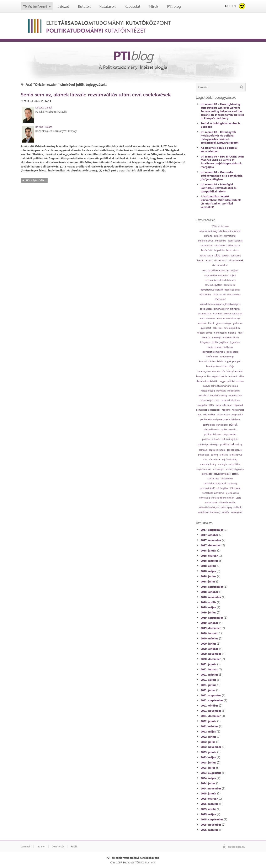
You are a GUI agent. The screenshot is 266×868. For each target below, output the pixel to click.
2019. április (208, 602)
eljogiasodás (206, 309)
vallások (237, 507)
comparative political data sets (220, 280)
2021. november (211, 711)
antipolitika (220, 241)
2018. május (208, 571)
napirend (238, 405)
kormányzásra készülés (209, 372)
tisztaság (232, 483)
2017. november (211, 540)
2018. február (209, 556)
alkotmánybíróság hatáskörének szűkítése (220, 231)
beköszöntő (207, 250)
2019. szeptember (212, 618)
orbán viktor (209, 415)
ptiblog (214, 455)
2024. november (211, 788)
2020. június (208, 644)
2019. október (209, 623)
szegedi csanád (204, 469)
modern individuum (231, 400)
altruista (208, 236)
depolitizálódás (232, 290)
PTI (133, 55)
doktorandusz (234, 295)
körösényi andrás (232, 371)
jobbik (215, 342)
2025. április (208, 809)
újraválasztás (232, 493)
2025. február (209, 799)
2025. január (209, 793)
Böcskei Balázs (44, 127)
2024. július (208, 783)
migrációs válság (219, 396)
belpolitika (219, 250)
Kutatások (107, 6)
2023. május (208, 757)
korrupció (201, 376)
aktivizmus (223, 226)
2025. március (209, 804)
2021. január (209, 664)
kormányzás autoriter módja (220, 366)
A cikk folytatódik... (34, 180)
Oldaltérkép (58, 847)
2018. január (209, 550)
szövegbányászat (222, 474)
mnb (217, 400)
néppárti (226, 410)
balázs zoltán (233, 246)
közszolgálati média (217, 376)
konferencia (212, 357)
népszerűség (238, 410)
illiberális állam (231, 338)
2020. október (209, 649)
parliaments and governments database (220, 419)
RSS (74, 847)
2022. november (211, 747)
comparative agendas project (220, 270)
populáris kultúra (217, 450)
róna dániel (215, 460)
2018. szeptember (212, 587)
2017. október (209, 535)
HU (227, 6)
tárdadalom (227, 479)
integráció (205, 342)
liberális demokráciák (207, 381)
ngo (199, 415)
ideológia (217, 338)
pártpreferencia (211, 430)
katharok (228, 347)
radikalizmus (236, 455)
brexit (200, 260)
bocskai (225, 256)
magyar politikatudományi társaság (220, 386)
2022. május (208, 731)
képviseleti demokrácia (213, 352)
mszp (218, 405)
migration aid (235, 396)
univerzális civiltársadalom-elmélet (217, 498)
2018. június (208, 576)
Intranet (41, 847)
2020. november (211, 654)
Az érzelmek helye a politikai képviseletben (219, 150)
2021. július (208, 690)
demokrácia (230, 285)
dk (225, 295)
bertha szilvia (206, 256)
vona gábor (237, 512)
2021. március (209, 675)
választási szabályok (209, 507)
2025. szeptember (212, 819)
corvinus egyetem (213, 285)
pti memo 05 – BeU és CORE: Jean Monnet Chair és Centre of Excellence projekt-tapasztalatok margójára (222, 162)
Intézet (63, 6)
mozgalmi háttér (206, 405)
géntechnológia (224, 323)
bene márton (233, 250)
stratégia (222, 464)
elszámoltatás (205, 314)
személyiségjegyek (235, 469)
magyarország (208, 391)
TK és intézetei (35, 7)
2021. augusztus (211, 695)
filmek (211, 323)
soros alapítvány (208, 464)
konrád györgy (227, 357)
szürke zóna (213, 479)
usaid (238, 498)
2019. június (208, 612)
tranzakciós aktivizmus (213, 493)
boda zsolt (236, 256)
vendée (226, 512)
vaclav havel (211, 503)
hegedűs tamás (204, 333)
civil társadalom (220, 265)
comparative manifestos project (220, 275)
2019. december (211, 628)
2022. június (208, 737)
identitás (206, 338)
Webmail (26, 847)
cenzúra (209, 260)
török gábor (223, 488)
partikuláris (222, 425)
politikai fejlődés (230, 439)
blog (217, 255)
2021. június (208, 685)
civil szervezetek (235, 260)
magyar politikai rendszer (232, 381)
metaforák (204, 396)
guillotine (238, 323)
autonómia (220, 246)
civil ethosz (220, 260)
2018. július (208, 581)
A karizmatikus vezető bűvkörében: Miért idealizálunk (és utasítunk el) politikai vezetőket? (221, 202)
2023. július (208, 768)
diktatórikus (205, 295)
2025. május (208, 814)
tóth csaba (235, 488)
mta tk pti (227, 405)
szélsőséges (218, 469)
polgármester (230, 434)
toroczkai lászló (207, 488)
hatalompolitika (232, 328)
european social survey (228, 318)
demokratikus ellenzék (212, 290)
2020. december (211, 659)
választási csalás (227, 503)
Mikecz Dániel (44, 107)
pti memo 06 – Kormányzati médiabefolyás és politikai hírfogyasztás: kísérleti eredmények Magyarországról (220, 137)
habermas (217, 328)
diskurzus (217, 295)
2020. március (209, 638)
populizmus (234, 450)
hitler (241, 333)
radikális (224, 455)
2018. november (211, 597)
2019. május (208, 607)
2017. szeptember (212, 530)
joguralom (235, 342)
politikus (203, 450)
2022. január (209, 721)
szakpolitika (234, 464)
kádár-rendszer (215, 347)
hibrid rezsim (220, 333)
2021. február (209, 669)
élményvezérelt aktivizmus (227, 309)
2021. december (211, 716)
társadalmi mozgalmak (215, 483)
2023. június (208, 762)
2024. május (208, 778)
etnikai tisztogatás (233, 314)
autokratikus (206, 246)
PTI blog (174, 6)
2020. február (209, 633)
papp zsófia (237, 415)
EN (234, 6)
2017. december (211, 545)
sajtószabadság (230, 460)
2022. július (208, 742)
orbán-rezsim (223, 415)
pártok (233, 425)
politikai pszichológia (208, 445)
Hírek (154, 6)
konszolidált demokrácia (211, 361)
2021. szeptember (212, 700)
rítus (205, 460)
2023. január (209, 752)
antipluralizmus (205, 241)
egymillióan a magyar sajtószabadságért (220, 304)
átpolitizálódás (235, 241)
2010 (214, 226)
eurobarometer (208, 318)
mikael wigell (207, 400)
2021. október (209, 705)
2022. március (209, 726)
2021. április (208, 680)
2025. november (211, 825)
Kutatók (84, 6)
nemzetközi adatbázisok (208, 410)
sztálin (235, 474)
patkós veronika (229, 430)
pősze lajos (204, 455)
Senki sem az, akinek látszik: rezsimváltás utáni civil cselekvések (96, 95)
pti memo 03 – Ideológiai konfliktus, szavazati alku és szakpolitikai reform (219, 188)
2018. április (208, 566)
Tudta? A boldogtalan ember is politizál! (220, 125)
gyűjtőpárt (206, 328)
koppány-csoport (233, 361)
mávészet (221, 391)
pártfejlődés (209, 425)
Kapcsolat (132, 6)
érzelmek (218, 314)
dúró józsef (220, 299)
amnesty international (225, 236)
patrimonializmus (213, 434)
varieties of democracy (209, 512)
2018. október (209, 592)
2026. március (209, 830)
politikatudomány (231, 444)
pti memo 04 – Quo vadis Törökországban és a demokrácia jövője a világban (222, 176)
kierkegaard (232, 352)
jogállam (224, 342)
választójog (226, 507)
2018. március (209, 561)
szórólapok (207, 474)
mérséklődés (233, 391)
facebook (202, 323)
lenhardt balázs (236, 376)
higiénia (232, 333)
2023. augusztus (211, 773)
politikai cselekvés (211, 439)
